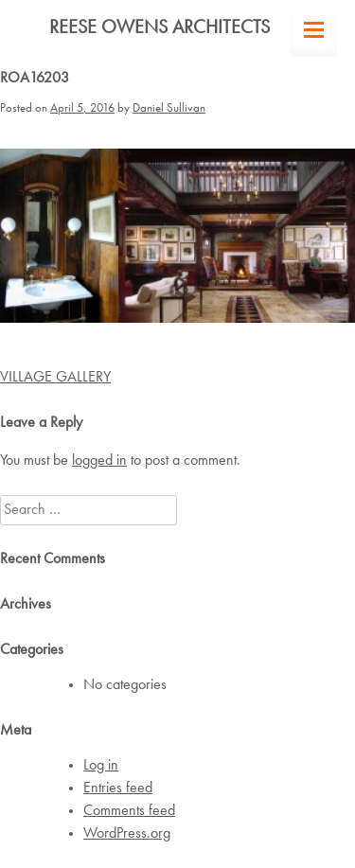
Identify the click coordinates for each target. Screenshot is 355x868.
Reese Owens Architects (160, 28)
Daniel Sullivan (169, 108)
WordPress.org (127, 834)
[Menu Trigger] (313, 33)
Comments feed (129, 811)
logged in (99, 461)
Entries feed (118, 788)
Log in (101, 766)
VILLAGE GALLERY (55, 378)
